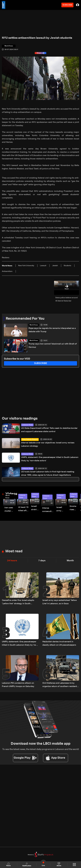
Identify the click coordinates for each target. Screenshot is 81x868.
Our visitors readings (20, 419)
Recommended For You (25, 319)
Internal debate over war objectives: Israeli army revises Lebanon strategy (48, 444)
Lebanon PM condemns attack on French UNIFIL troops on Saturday (18, 685)
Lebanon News (27, 425)
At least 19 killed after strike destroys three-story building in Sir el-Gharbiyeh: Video (23, 509)
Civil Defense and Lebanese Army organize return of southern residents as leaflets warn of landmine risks (60, 685)
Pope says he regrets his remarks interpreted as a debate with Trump (52, 330)
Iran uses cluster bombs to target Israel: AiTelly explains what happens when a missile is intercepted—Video (10, 510)
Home (8, 864)
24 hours (12, 561)
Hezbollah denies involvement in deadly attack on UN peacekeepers (59, 643)
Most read (14, 551)
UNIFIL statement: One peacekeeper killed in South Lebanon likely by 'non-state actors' (50, 459)
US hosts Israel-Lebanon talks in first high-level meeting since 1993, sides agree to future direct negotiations (48, 473)
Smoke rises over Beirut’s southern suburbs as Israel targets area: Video (74, 508)
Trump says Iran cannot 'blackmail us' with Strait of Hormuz (53, 346)
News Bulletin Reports (30, 439)
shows (59, 864)
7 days (42, 561)
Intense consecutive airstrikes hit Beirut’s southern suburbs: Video (48, 510)
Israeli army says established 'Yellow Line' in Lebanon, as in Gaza (60, 602)
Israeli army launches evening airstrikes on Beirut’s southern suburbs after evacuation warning (62, 509)
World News (34, 325)
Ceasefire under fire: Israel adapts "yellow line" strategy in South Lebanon (18, 602)
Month (70, 561)
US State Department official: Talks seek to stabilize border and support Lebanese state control (49, 430)
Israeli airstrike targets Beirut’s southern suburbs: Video (35, 508)
